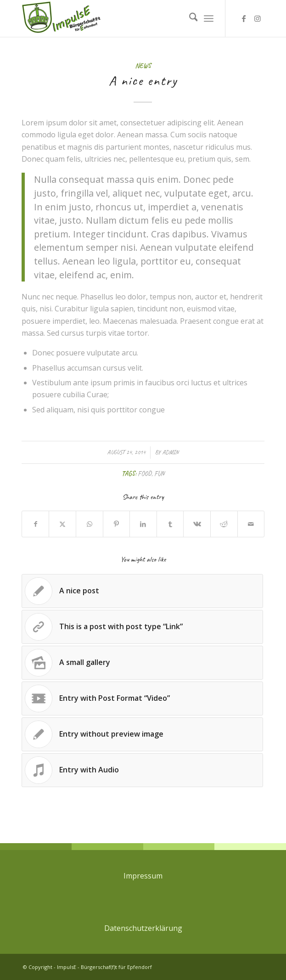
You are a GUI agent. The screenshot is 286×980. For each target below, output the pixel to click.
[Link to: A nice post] (143, 591)
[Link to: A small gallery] (143, 663)
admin (170, 452)
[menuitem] (189, 18)
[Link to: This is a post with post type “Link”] (143, 627)
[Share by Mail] (251, 524)
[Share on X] (62, 524)
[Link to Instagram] (258, 18)
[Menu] (209, 18)
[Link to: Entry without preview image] (143, 734)
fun (159, 473)
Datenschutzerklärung (143, 928)
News (143, 66)
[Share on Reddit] (224, 524)
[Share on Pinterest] (117, 524)
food (145, 473)
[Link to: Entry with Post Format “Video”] (143, 698)
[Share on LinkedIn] (143, 524)
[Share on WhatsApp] (90, 524)
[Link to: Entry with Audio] (143, 770)
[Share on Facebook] (36, 524)
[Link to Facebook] (244, 18)
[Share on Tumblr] (170, 524)
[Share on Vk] (197, 524)
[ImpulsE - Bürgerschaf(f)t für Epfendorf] (119, 18)
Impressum (143, 876)
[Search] (189, 18)
